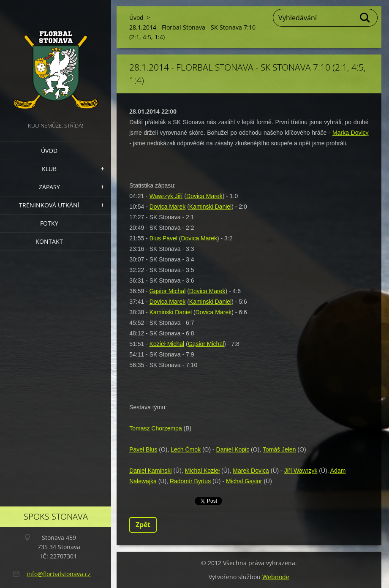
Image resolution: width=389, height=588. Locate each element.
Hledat (365, 18)
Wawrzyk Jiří (166, 196)
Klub (49, 169)
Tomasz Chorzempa (156, 428)
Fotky (49, 223)
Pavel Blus (143, 449)
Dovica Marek (204, 196)
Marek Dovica (251, 471)
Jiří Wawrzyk (301, 471)
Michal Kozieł (202, 471)
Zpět (143, 525)
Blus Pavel (163, 238)
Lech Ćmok (186, 449)
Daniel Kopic (233, 449)
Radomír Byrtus (190, 481)
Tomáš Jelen (279, 449)
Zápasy (49, 187)
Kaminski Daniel (210, 207)
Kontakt (49, 241)
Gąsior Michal (168, 291)
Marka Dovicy (351, 133)
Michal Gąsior (244, 481)
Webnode (276, 577)
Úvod (49, 151)
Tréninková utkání (49, 205)
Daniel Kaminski (150, 471)
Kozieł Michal (167, 344)
